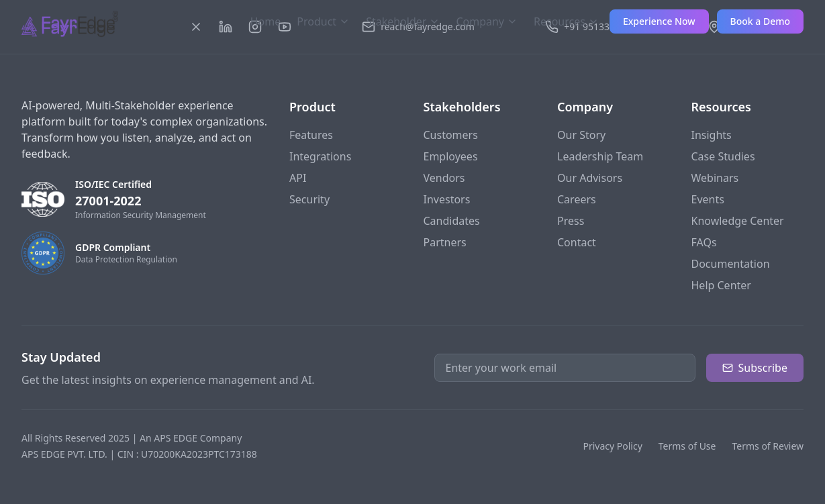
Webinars (715, 178)
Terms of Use (687, 446)
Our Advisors (590, 178)
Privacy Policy (612, 446)
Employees (451, 156)
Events (708, 199)
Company (487, 21)
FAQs (704, 242)
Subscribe (755, 368)
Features (311, 135)
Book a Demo (760, 21)
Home (266, 21)
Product (323, 21)
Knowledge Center (738, 221)
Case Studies (723, 156)
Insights (712, 135)
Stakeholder (403, 21)
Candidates (452, 221)
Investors (447, 199)
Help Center (721, 285)
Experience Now (659, 21)
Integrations (320, 156)
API (298, 178)
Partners (445, 242)
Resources (566, 21)
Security (309, 199)
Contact (577, 242)
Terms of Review (768, 446)
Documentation (731, 264)
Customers (451, 135)
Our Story (581, 135)
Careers (577, 199)
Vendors (444, 178)
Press (571, 221)
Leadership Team (600, 156)
